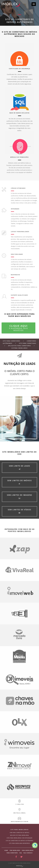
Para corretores (12, 853)
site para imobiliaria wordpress (19, 843)
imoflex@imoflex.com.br (20, 822)
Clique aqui (18, 328)
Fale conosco (28, 853)
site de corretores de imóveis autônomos (19, 841)
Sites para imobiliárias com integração (19, 838)
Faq (21, 853)
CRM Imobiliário (15, 850)
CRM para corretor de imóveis (19, 833)
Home (6, 850)
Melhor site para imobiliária (20, 835)
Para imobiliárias (28, 850)
